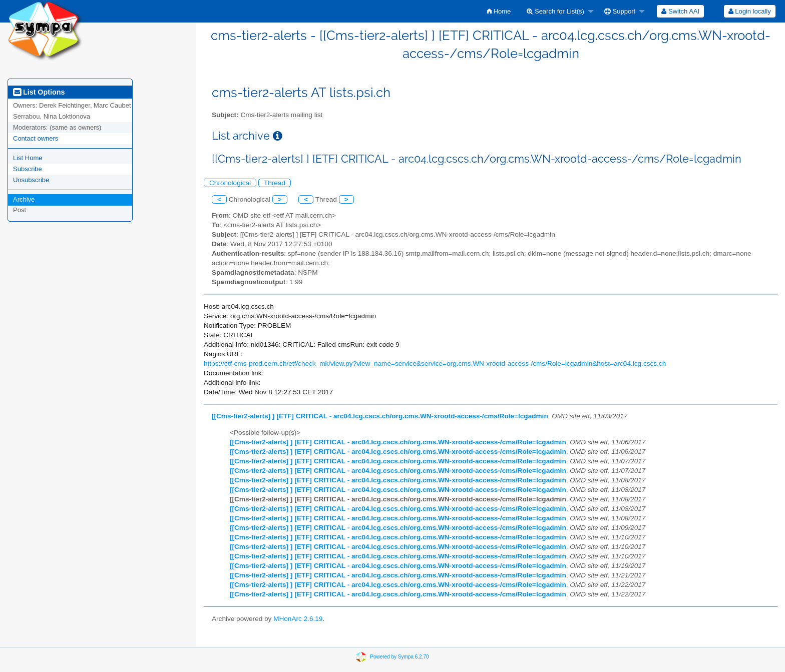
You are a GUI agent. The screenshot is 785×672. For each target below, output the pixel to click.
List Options (39, 92)
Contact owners (36, 138)
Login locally (750, 11)
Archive (24, 199)
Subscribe (28, 169)
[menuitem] (499, 11)
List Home (28, 158)
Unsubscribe (31, 180)
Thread (275, 183)
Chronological (230, 183)
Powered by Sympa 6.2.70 (399, 656)
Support (620, 11)
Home (499, 11)
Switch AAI (680, 11)
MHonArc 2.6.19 (298, 619)
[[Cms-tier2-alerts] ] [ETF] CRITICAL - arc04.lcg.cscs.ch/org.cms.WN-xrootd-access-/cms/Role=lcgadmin (380, 416)
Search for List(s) (555, 11)
